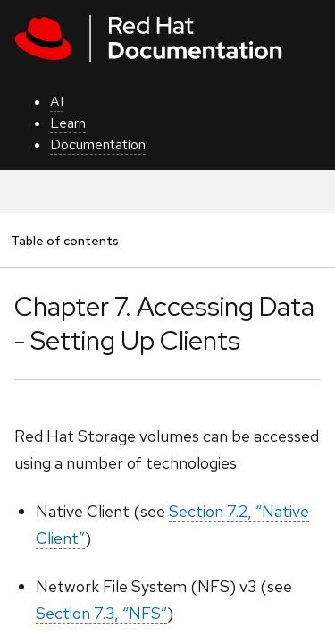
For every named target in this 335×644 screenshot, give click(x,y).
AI (57, 102)
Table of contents (64, 240)
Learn (68, 123)
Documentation (98, 144)
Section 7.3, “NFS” (101, 613)
